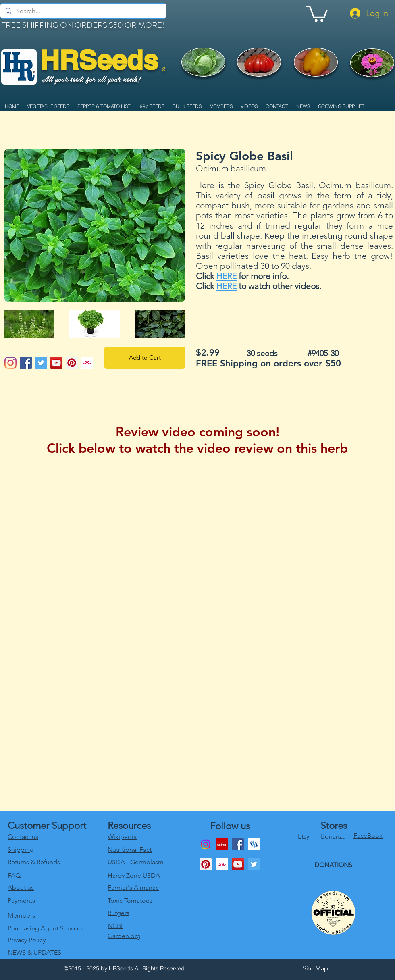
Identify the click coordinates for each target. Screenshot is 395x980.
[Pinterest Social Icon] (72, 363)
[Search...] (83, 11)
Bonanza (333, 836)
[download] (222, 844)
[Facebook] (238, 844)
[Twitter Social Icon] (41, 363)
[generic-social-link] (254, 844)
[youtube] (238, 864)
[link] (317, 13)
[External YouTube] (197, 567)
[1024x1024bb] (87, 363)
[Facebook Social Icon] (26, 363)
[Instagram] (10, 363)
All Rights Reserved (160, 968)
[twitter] (254, 864)
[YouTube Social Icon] (56, 363)
